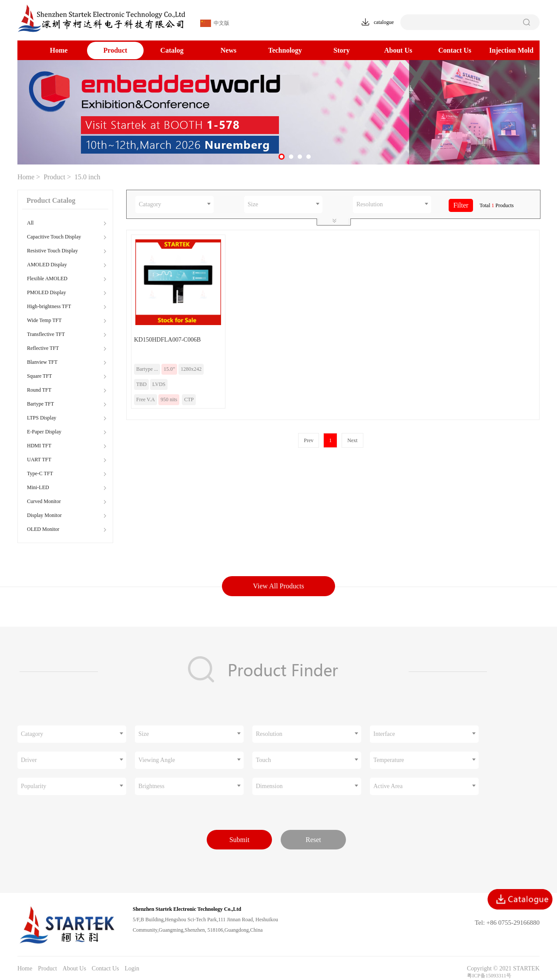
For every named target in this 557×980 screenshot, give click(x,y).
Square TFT (39, 376)
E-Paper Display (44, 432)
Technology (285, 50)
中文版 (215, 23)
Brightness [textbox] (151, 786)
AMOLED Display (47, 265)
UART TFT (39, 460)
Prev (309, 440)
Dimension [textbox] (269, 786)
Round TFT (39, 390)
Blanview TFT (42, 362)
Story (341, 50)
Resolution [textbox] (370, 204)
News (228, 50)
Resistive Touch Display (52, 251)
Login (132, 968)
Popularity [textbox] (34, 786)
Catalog (172, 50)
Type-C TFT (40, 473)
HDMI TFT (39, 446)
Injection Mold (511, 50)
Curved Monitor (44, 501)
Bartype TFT (40, 404)
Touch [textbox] (263, 760)
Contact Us (455, 50)
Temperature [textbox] (389, 760)
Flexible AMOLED (47, 279)
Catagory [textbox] (150, 204)
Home (59, 50)
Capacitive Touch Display (54, 237)
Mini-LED (38, 487)
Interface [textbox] (384, 734)
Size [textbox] (253, 204)
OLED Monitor (43, 529)
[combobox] (174, 205)
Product (116, 50)
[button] (282, 157)
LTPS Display (42, 418)
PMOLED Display (47, 292)
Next (352, 440)
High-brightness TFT (49, 306)
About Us (398, 50)
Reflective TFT (43, 348)
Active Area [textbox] (388, 786)
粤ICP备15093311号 (489, 976)
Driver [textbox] (29, 760)
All (30, 223)
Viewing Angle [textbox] (157, 760)
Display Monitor (44, 515)
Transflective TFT (46, 334)
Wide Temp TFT (44, 320)
